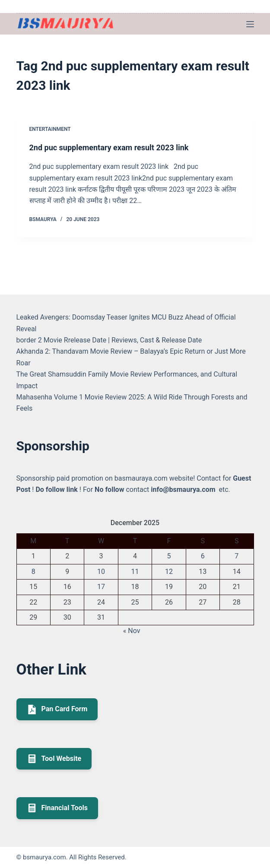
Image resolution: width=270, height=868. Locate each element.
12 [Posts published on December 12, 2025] (169, 572)
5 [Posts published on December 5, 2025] (169, 556)
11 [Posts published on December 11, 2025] (135, 572)
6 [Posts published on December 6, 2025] (203, 556)
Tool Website (54, 759)
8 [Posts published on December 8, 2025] (33, 572)
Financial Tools (57, 808)
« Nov (132, 631)
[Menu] (250, 24)
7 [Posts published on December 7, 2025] (237, 556)
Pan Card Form (57, 710)
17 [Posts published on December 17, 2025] (101, 587)
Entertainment (50, 129)
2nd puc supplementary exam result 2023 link (109, 147)
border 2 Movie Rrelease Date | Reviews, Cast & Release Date (109, 340)
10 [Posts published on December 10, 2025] (101, 572)
